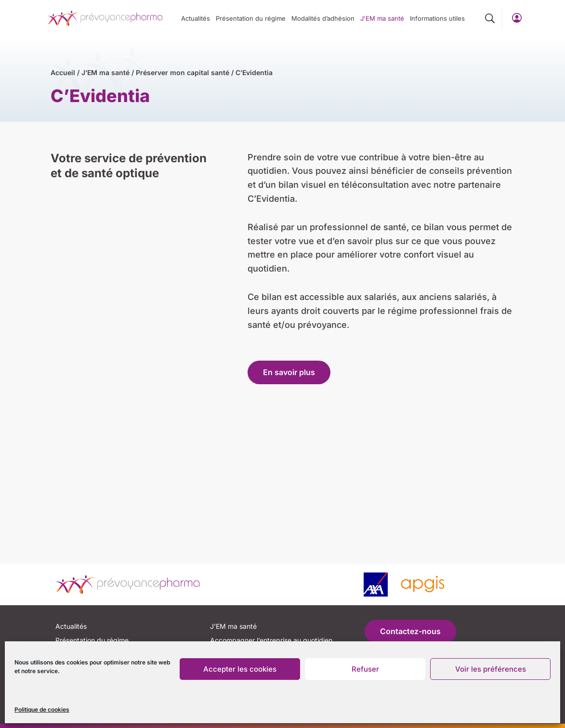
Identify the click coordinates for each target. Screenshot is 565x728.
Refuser (365, 669)
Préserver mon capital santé (183, 72)
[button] (490, 19)
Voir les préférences (491, 669)
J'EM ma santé (382, 18)
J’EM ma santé (105, 72)
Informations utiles (437, 18)
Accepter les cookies (240, 669)
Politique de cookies (42, 709)
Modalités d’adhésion (323, 18)
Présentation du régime (251, 18)
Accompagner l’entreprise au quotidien (271, 640)
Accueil (63, 72)
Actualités (196, 18)
